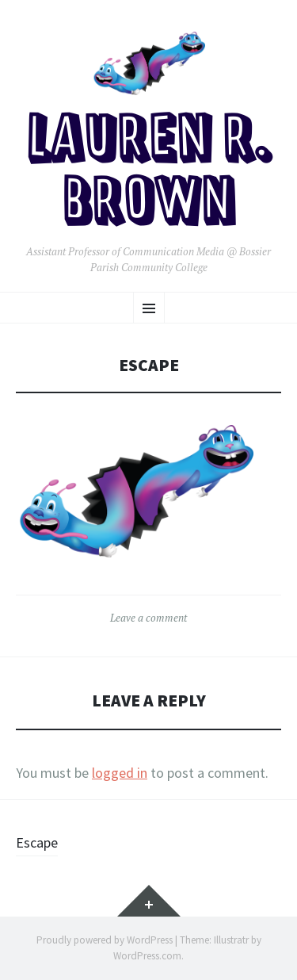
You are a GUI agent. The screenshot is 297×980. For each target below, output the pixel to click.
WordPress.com (147, 956)
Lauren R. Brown (149, 173)
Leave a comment (148, 618)
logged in (120, 773)
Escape (37, 842)
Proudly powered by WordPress (105, 940)
